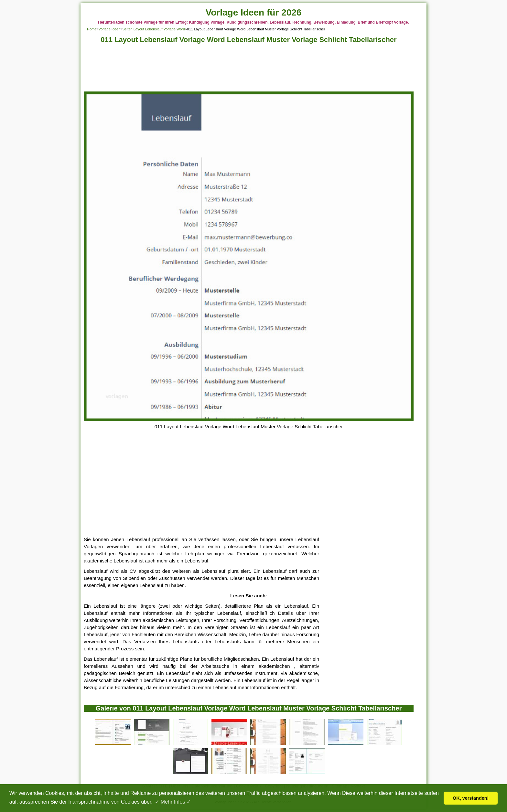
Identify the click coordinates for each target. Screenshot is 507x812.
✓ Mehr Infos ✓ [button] (173, 802)
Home (92, 29)
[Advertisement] (249, 69)
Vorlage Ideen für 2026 (254, 12)
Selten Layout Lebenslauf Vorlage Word (154, 29)
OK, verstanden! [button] (471, 798)
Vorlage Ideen (109, 29)
